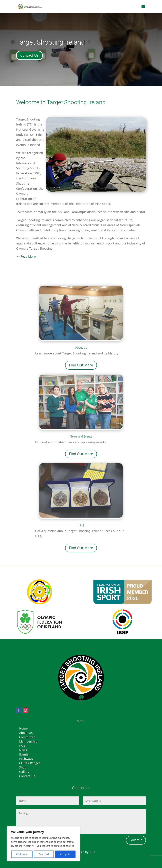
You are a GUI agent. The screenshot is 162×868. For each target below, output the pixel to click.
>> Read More (26, 256)
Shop (23, 767)
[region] (43, 844)
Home (23, 728)
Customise (22, 854)
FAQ (22, 746)
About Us (26, 733)
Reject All (44, 854)
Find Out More (81, 365)
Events (24, 754)
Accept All (65, 854)
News (23, 750)
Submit (136, 840)
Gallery (24, 772)
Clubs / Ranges (30, 763)
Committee (27, 737)
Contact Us (29, 55)
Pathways (26, 759)
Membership (28, 741)
